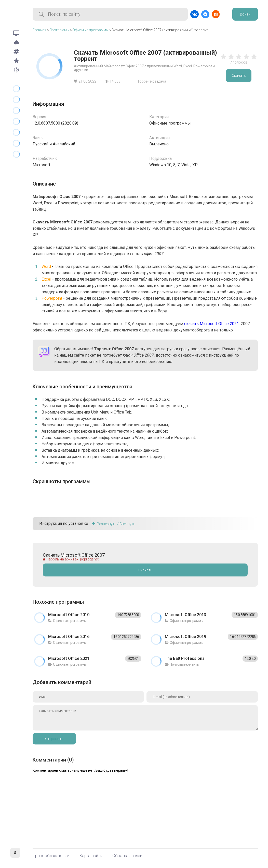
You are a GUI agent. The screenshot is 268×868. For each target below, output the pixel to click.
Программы (59, 30)
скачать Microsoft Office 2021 (212, 324)
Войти (245, 14)
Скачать (239, 75)
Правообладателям (51, 856)
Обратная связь (127, 856)
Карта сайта (91, 856)
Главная (39, 30)
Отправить (54, 739)
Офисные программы (90, 30)
